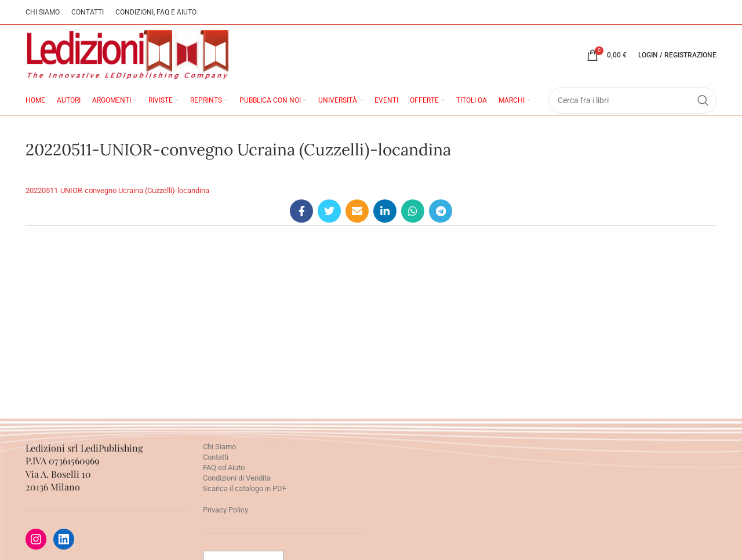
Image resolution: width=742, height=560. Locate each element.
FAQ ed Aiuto (224, 468)
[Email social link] (357, 211)
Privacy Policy (225, 510)
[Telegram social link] (441, 211)
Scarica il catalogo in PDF (245, 489)
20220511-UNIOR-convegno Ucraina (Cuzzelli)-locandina (117, 190)
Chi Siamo (219, 447)
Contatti (216, 457)
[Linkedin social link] (385, 211)
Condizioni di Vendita (237, 479)
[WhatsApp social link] (413, 211)
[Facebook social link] (301, 211)
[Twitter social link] (329, 211)
